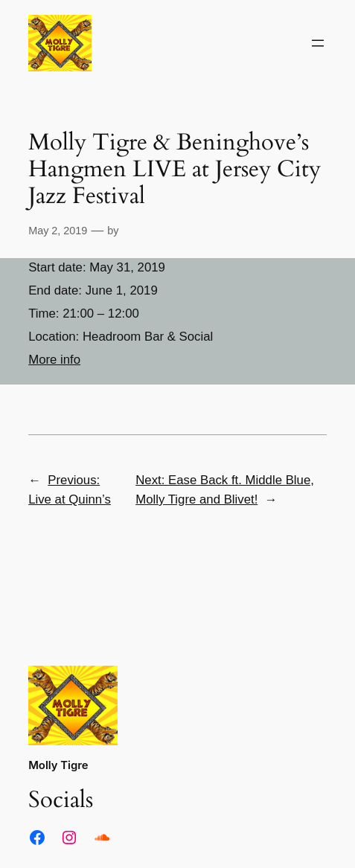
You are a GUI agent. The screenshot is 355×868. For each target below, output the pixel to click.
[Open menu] (318, 43)
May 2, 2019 (58, 231)
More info (54, 360)
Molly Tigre (58, 765)
